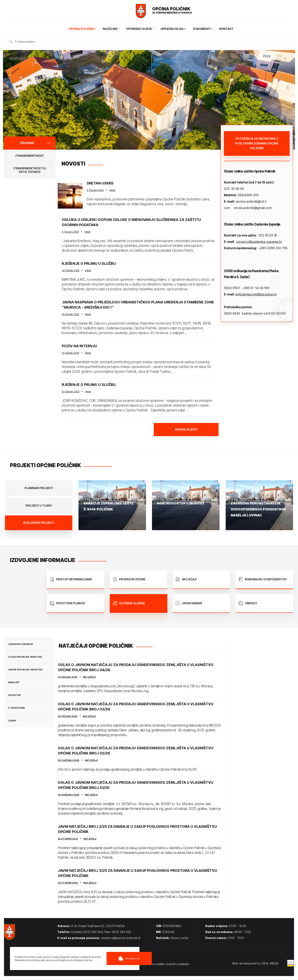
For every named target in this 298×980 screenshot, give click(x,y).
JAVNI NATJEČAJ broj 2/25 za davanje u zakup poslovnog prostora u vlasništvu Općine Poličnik (137, 829)
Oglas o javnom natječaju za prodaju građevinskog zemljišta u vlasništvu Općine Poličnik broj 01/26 (136, 785)
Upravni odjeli (174, 29)
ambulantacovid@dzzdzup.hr (256, 294)
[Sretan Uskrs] (70, 196)
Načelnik (111, 29)
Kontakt (226, 29)
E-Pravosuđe (17, 708)
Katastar (14, 695)
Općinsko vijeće (140, 29)
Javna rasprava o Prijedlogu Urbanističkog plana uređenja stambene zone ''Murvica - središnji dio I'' (138, 305)
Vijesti (112, 190)
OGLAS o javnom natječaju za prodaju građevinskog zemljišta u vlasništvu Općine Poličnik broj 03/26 (136, 707)
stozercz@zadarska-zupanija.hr (259, 242)
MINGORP (14, 682)
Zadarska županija (21, 644)
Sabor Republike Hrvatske (25, 670)
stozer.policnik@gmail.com (253, 208)
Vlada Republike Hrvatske (25, 657)
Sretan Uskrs (100, 183)
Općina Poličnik (83, 29)
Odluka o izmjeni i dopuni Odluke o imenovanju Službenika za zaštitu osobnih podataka (131, 222)
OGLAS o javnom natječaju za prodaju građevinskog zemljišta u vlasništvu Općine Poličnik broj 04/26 (136, 667)
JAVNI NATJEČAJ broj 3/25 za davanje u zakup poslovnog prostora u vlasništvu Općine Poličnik (137, 873)
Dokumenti (203, 29)
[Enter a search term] (153, 42)
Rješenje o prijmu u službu (89, 263)
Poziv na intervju (79, 346)
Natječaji (89, 677)
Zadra (12, 721)
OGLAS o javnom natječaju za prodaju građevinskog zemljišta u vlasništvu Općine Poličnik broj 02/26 (136, 751)
